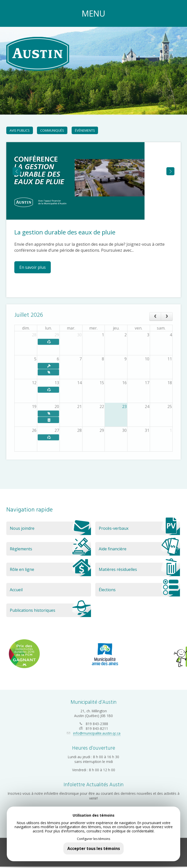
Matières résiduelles (139, 569)
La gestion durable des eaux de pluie (65, 232)
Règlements (50, 549)
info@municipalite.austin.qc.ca (97, 730)
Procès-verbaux (139, 528)
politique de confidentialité (133, 831)
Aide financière (139, 549)
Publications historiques (50, 610)
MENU (93, 13)
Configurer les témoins (93, 839)
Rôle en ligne (50, 569)
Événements (85, 130)
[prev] (155, 314)
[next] (167, 314)
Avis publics (20, 130)
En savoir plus (33, 267)
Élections (139, 590)
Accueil (16, 590)
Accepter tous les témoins (94, 848)
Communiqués (52, 130)
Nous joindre (50, 528)
